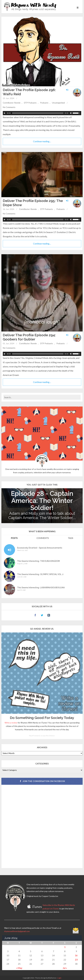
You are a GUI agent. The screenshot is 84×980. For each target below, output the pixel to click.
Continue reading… (42, 141)
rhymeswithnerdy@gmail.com (17, 931)
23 (76, 960)
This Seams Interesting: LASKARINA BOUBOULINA (41, 588)
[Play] (5, 113)
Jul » (65, 968)
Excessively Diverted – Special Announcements (40, 548)
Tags (70, 538)
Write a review (11, 723)
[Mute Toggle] (71, 113)
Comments (43, 538)
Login (59, 978)
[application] (42, 113)
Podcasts (44, 103)
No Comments (9, 107)
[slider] (38, 113)
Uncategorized (58, 103)
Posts (14, 538)
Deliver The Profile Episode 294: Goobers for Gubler (29, 337)
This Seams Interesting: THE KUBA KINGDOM (38, 561)
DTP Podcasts (30, 103)
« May (19, 968)
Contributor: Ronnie (12, 103)
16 (76, 955)
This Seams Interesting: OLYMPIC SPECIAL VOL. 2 (40, 574)
